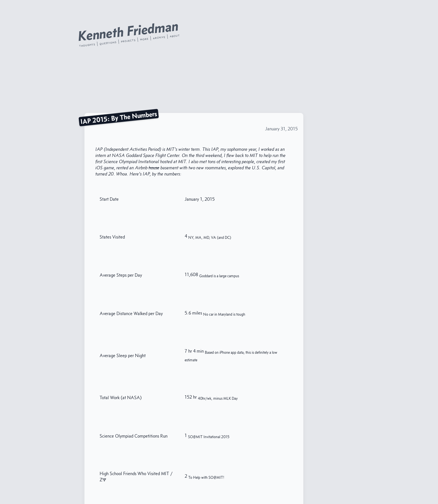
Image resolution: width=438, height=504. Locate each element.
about (175, 36)
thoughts (87, 45)
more (144, 39)
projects (128, 41)
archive (159, 38)
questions (108, 43)
